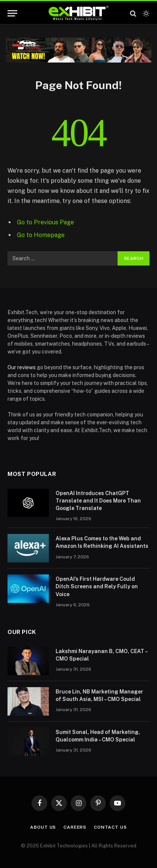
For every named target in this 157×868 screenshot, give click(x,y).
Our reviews (22, 367)
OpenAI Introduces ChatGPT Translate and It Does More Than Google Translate (98, 501)
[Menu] (12, 13)
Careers (75, 827)
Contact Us (110, 827)
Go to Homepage (41, 235)
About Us (43, 827)
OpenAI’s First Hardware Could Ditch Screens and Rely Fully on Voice (97, 586)
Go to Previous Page (45, 222)
